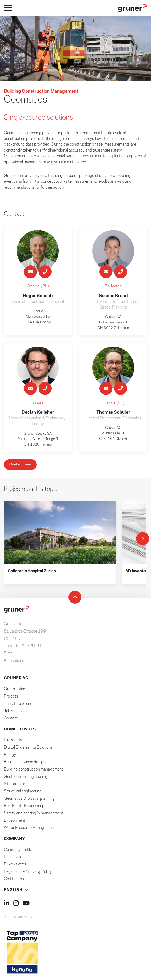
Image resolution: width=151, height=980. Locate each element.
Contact (11, 722)
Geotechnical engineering (26, 780)
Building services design (25, 766)
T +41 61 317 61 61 (23, 650)
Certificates (14, 882)
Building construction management (33, 773)
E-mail (9, 657)
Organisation (15, 693)
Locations (12, 861)
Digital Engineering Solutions (28, 751)
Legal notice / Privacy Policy (28, 875)
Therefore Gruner (19, 707)
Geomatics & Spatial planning (29, 802)
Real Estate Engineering (24, 809)
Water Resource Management (29, 831)
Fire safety (13, 744)
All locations (14, 664)
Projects (11, 700)
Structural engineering (23, 795)
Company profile (18, 853)
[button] (75, 893)
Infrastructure (16, 787)
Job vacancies (16, 714)
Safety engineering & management (34, 817)
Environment (15, 824)
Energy (10, 758)
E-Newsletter (15, 868)
